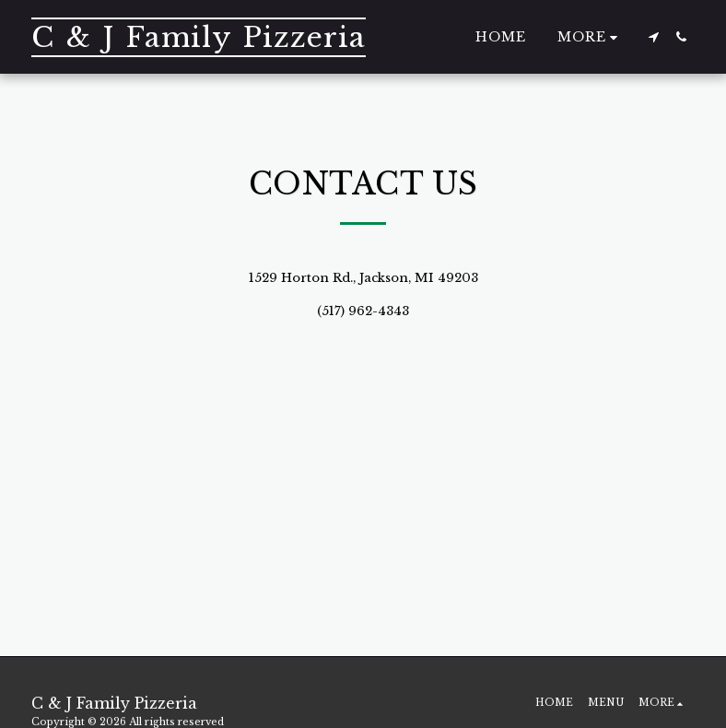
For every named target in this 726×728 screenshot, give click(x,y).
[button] (653, 37)
